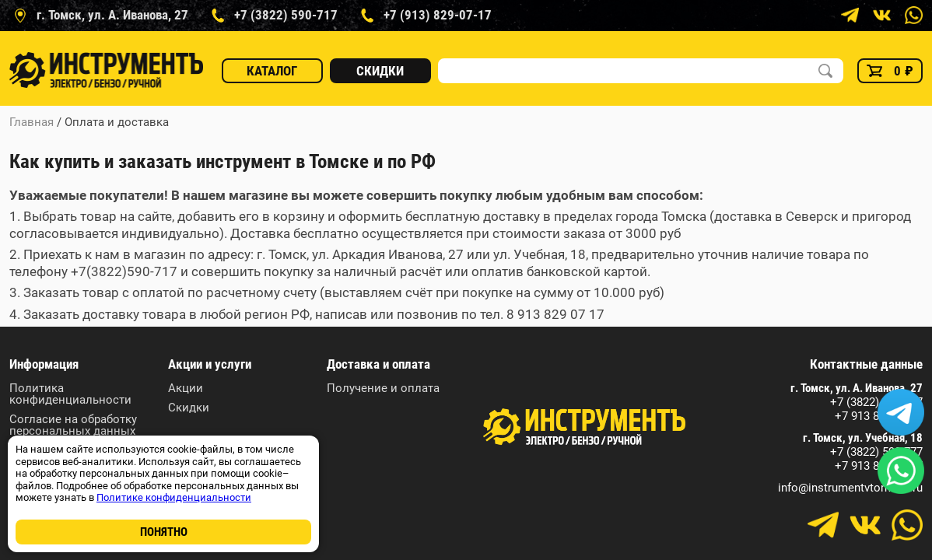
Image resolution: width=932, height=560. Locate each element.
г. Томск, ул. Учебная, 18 (863, 438)
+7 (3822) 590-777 (876, 452)
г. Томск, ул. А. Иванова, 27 (857, 388)
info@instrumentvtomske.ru (850, 488)
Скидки (380, 71)
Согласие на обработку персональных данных (73, 425)
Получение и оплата (383, 388)
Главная (32, 122)
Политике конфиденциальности (174, 497)
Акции (186, 388)
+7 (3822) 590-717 (876, 402)
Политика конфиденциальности (70, 394)
